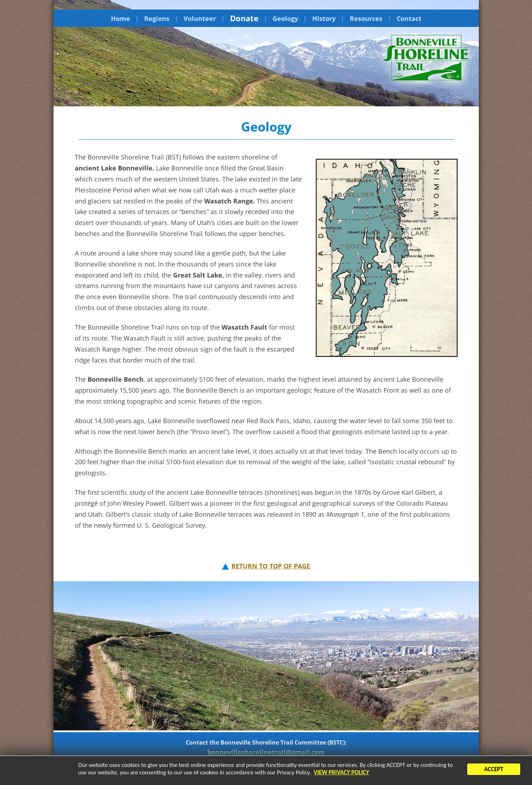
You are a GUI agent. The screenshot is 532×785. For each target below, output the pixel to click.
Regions (157, 18)
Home (121, 18)
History (324, 18)
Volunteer (200, 18)
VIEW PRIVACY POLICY (341, 773)
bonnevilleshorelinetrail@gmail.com (266, 752)
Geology (285, 18)
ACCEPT (494, 770)
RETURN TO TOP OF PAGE (271, 566)
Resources (366, 18)
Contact (409, 18)
